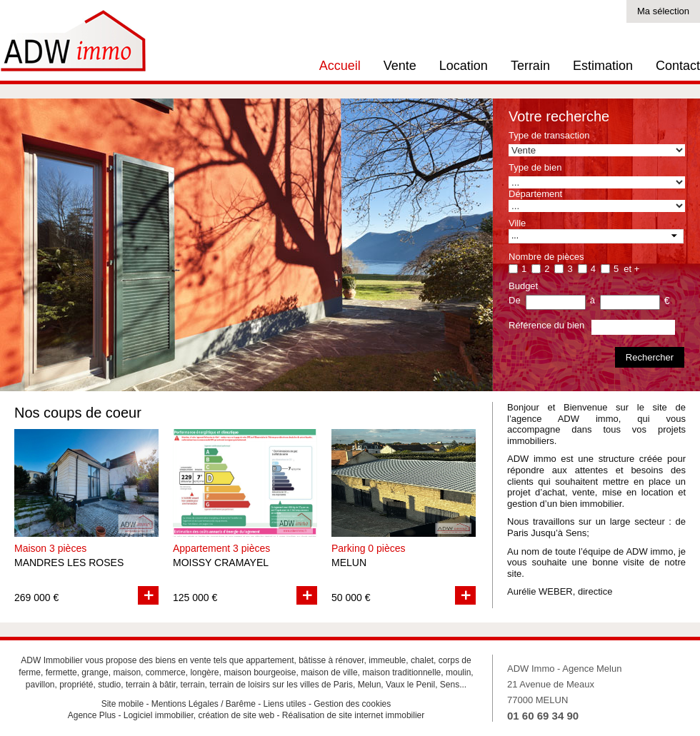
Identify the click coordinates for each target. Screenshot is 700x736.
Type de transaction (549, 135)
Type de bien (535, 167)
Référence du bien (546, 325)
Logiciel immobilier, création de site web (199, 715)
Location (464, 66)
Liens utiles (285, 704)
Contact (678, 66)
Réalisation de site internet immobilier (353, 715)
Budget (523, 286)
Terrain (530, 66)
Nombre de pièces (546, 257)
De (515, 300)
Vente (400, 66)
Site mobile (122, 704)
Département (535, 194)
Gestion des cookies (352, 704)
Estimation (603, 66)
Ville (517, 223)
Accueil (340, 66)
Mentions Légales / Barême (204, 704)
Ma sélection (663, 11)
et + (631, 269)
